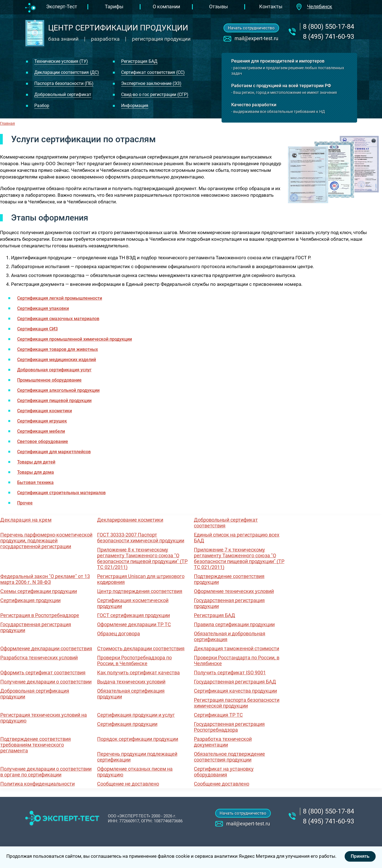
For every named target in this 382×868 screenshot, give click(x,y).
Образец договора (119, 633)
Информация (135, 106)
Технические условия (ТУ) (61, 61)
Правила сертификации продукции (234, 624)
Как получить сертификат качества (138, 673)
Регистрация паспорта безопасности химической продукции (237, 703)
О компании (166, 7)
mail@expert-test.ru (256, 38)
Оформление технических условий (234, 591)
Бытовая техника (35, 482)
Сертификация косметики (45, 411)
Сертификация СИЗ (37, 329)
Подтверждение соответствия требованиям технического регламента (36, 745)
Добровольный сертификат (63, 94)
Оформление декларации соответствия (46, 648)
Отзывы (219, 7)
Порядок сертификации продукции (138, 739)
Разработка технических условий (39, 658)
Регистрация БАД (139, 61)
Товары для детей (36, 462)
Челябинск (320, 7)
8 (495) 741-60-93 (328, 37)
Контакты (271, 7)
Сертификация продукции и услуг (136, 715)
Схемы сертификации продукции (39, 591)
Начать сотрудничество (251, 28)
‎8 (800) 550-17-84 (328, 27)
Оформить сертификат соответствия (43, 673)
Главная (7, 123)
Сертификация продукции (30, 600)
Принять (360, 856)
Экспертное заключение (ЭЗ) (151, 83)
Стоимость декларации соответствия (141, 648)
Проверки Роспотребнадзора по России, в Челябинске (134, 660)
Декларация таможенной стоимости (237, 648)
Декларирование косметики (130, 520)
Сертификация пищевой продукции (54, 401)
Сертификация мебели (41, 431)
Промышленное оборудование (49, 380)
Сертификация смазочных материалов (58, 319)
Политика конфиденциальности (37, 784)
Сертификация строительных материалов (61, 493)
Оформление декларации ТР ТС (134, 624)
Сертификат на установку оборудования (224, 772)
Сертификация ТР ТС (218, 715)
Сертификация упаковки (43, 308)
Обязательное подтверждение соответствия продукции (229, 757)
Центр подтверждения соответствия (140, 591)
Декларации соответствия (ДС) (67, 72)
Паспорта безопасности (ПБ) (64, 83)
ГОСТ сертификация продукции (133, 615)
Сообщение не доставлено (128, 784)
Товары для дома (36, 472)
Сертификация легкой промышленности (60, 298)
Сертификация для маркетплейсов (54, 452)
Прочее (25, 503)
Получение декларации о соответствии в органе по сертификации (46, 772)
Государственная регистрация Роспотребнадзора (229, 727)
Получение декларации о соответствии (46, 682)
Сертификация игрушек (42, 421)
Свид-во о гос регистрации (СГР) (155, 94)
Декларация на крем (26, 520)
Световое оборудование (43, 441)
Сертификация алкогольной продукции (58, 390)
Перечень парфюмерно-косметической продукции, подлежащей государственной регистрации (46, 541)
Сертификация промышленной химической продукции (75, 339)
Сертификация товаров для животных (58, 349)
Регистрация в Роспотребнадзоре (40, 615)
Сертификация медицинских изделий (57, 360)
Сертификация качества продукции (235, 691)
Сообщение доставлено (222, 784)
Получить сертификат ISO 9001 (230, 673)
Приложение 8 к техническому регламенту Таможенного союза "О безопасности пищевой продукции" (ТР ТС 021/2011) (142, 558)
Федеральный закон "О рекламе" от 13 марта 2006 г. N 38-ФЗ (45, 579)
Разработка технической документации (223, 742)
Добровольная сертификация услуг (54, 370)
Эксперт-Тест (62, 7)
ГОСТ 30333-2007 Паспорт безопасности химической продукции (141, 538)
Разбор (42, 106)
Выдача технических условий (131, 682)
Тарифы (114, 7)
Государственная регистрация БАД (235, 682)
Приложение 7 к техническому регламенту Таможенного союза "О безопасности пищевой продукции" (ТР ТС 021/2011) (239, 558)
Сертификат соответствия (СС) (153, 72)
